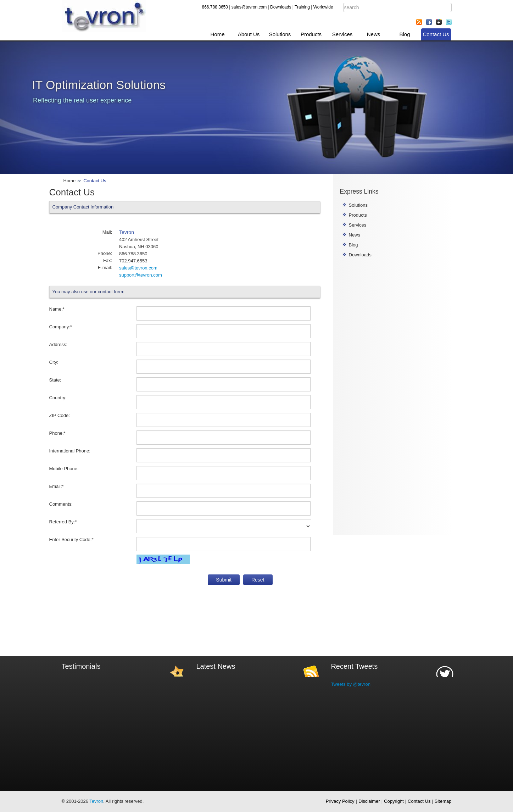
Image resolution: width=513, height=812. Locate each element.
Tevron (96, 801)
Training (302, 7)
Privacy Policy (340, 801)
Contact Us (436, 34)
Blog (405, 34)
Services (342, 34)
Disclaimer (369, 801)
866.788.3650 (215, 7)
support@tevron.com (141, 275)
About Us (249, 34)
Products (311, 34)
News (374, 34)
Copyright (394, 801)
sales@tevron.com (249, 7)
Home (217, 34)
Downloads (281, 7)
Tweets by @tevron (350, 684)
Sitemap (443, 801)
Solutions (280, 34)
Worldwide (323, 7)
